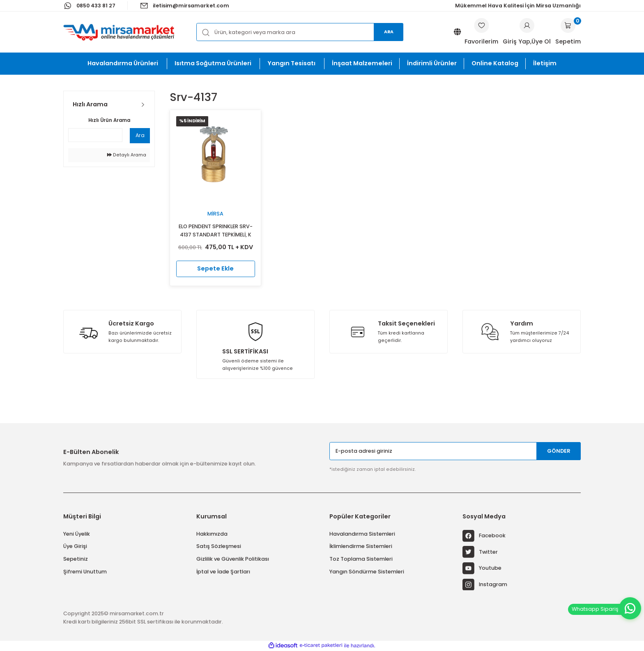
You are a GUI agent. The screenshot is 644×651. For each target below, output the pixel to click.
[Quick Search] (95, 135)
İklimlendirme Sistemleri (361, 546)
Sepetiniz (76, 559)
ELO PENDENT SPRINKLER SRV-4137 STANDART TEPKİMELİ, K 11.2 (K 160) (216, 231)
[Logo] (119, 32)
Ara (389, 32)
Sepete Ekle (215, 268)
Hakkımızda (212, 534)
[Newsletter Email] (455, 451)
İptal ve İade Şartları (223, 572)
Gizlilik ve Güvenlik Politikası (233, 559)
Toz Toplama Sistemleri (361, 559)
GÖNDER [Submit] (559, 451)
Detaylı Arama (127, 155)
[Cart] (568, 32)
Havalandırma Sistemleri (362, 534)
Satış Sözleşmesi (219, 546)
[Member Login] (527, 25)
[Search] (300, 32)
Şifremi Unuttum (85, 572)
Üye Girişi (75, 546)
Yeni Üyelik (77, 534)
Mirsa (215, 214)
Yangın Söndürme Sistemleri (367, 572)
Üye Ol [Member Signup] (541, 41)
